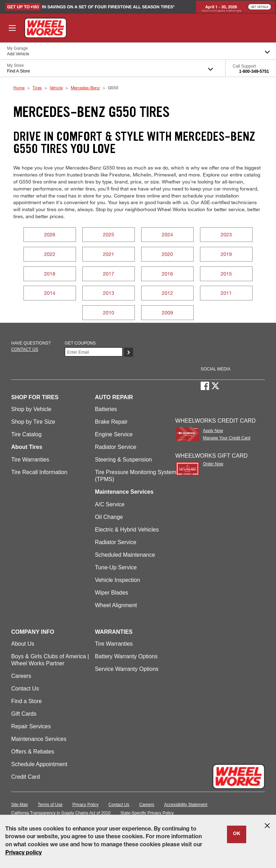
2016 (167, 274)
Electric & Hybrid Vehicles (127, 530)
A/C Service (110, 504)
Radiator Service (116, 447)
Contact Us (25, 689)
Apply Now (213, 431)
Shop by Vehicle (31, 409)
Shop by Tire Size (33, 422)
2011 (226, 293)
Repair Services (31, 726)
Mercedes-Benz (85, 88)
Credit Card (26, 777)
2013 (109, 293)
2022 (50, 254)
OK (237, 834)
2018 (50, 274)
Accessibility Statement (186, 805)
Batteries (106, 409)
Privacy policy (23, 853)
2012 (167, 293)
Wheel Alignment (116, 605)
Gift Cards (24, 714)
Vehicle (56, 88)
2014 (50, 293)
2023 (226, 234)
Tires (37, 88)
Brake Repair (111, 422)
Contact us (25, 349)
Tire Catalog (26, 434)
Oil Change (109, 517)
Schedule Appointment (39, 764)
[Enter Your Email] (94, 352)
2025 (109, 234)
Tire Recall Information (39, 472)
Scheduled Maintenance (125, 555)
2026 (50, 234)
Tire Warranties (30, 460)
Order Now (213, 464)
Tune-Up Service (116, 567)
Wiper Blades (112, 593)
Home (19, 88)
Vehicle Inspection (118, 580)
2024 (167, 234)
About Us (23, 644)
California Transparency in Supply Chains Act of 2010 (61, 813)
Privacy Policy (86, 805)
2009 (167, 313)
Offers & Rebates (33, 752)
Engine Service (114, 434)
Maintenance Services (39, 739)
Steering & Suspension (123, 460)
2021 (109, 254)
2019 (226, 254)
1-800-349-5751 (254, 71)
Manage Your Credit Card (226, 438)
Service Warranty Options (127, 669)
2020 (167, 254)
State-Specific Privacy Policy (147, 813)
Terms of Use (50, 805)
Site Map (19, 805)
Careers (21, 676)
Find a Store (26, 701)
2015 (226, 274)
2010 (109, 313)
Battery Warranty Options (126, 656)
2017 (109, 274)
